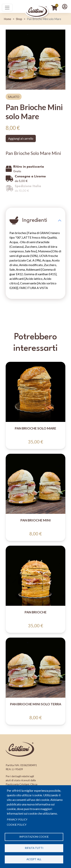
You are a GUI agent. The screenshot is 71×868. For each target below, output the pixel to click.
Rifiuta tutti (34, 848)
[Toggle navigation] (7, 8)
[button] (65, 6)
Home (7, 19)
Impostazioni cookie (34, 837)
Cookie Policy (17, 825)
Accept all (34, 859)
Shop (19, 19)
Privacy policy (17, 820)
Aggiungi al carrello (21, 138)
